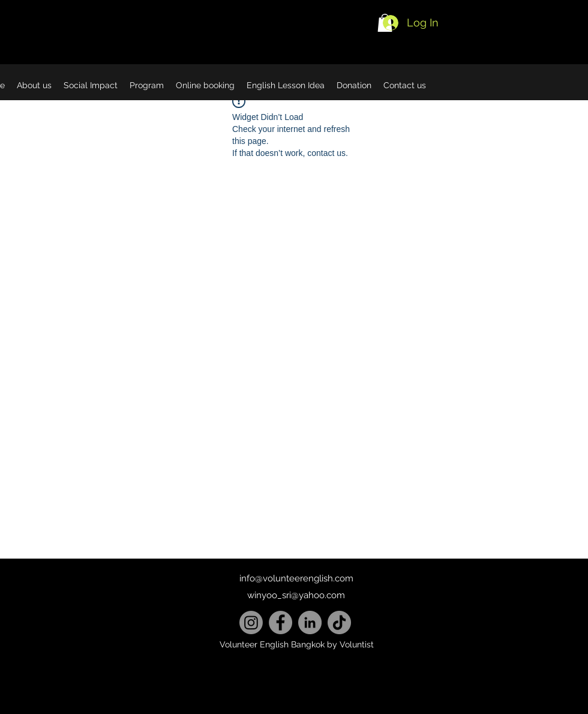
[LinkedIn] (310, 622)
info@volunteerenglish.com (296, 578)
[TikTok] (339, 622)
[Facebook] (280, 622)
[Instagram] (251, 622)
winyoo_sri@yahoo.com (296, 595)
